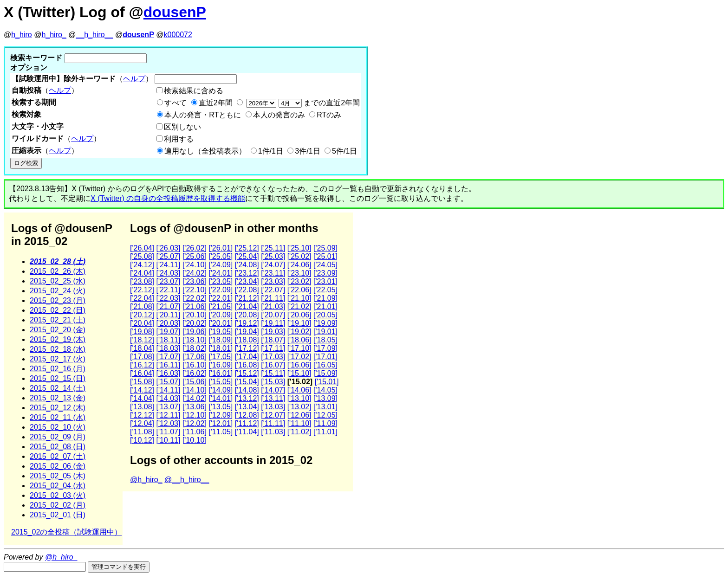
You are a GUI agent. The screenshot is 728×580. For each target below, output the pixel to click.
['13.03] (273, 407)
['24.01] (221, 273)
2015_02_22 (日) (58, 310)
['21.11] (273, 298)
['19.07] (168, 332)
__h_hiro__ (94, 35)
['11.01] (325, 432)
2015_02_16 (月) (58, 369)
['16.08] (247, 365)
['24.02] (195, 273)
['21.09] (325, 298)
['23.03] (273, 281)
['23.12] (247, 273)
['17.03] (273, 357)
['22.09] (221, 290)
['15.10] (299, 373)
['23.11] (273, 273)
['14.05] (325, 390)
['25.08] (142, 256)
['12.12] (142, 415)
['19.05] (221, 332)
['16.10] (195, 365)
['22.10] (195, 290)
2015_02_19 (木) (58, 339)
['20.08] (247, 315)
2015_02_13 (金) (58, 398)
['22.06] (299, 290)
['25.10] (299, 248)
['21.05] (221, 306)
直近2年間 (216, 103)
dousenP (175, 12)
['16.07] (273, 365)
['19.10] (299, 323)
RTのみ (329, 115)
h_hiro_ (54, 35)
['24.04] (142, 273)
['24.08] (247, 265)
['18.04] (142, 348)
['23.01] (325, 281)
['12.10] (195, 415)
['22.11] (168, 290)
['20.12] (142, 315)
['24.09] (221, 265)
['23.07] (168, 281)
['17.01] (325, 357)
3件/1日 (307, 151)
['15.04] (247, 382)
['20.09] (221, 315)
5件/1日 (344, 151)
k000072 (178, 35)
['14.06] (299, 390)
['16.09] (221, 365)
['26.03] (168, 248)
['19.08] (142, 332)
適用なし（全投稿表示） (205, 151)
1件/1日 (271, 151)
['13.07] (168, 407)
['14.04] (142, 398)
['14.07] (273, 390)
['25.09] (325, 248)
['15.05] (221, 382)
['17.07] (168, 357)
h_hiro (21, 35)
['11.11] (273, 423)
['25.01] (325, 256)
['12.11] (168, 415)
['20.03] (168, 323)
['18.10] (195, 340)
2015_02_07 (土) (58, 456)
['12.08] (247, 415)
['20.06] (299, 315)
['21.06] (195, 306)
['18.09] (221, 340)
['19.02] (299, 332)
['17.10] (299, 348)
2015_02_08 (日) (58, 447)
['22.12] (142, 290)
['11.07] (168, 432)
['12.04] (142, 423)
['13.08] (142, 407)
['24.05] (325, 265)
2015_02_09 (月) (58, 437)
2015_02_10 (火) (58, 427)
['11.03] (273, 432)
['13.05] (221, 407)
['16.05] (325, 365)
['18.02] (195, 348)
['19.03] (273, 332)
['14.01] (221, 398)
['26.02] (195, 248)
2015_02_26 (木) (58, 271)
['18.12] (142, 340)
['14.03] (168, 398)
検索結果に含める (194, 91)
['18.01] (221, 348)
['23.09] (325, 273)
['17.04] (247, 357)
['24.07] (273, 265)
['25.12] (247, 248)
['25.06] (195, 256)
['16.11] (168, 365)
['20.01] (221, 323)
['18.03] (168, 348)
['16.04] (142, 373)
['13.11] (273, 398)
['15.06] (195, 382)
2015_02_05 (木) (58, 476)
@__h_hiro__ (187, 480)
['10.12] (142, 440)
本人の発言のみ (279, 115)
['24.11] (168, 265)
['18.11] (168, 340)
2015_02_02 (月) (58, 505)
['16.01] (221, 373)
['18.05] (325, 340)
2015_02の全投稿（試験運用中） (66, 532)
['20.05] (325, 315)
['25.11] (273, 248)
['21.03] (273, 306)
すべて (175, 103)
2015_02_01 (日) (58, 515)
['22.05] (325, 290)
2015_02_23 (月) (58, 300)
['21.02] (299, 306)
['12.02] (195, 423)
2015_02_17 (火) (58, 359)
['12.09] (221, 415)
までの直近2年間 (302, 103)
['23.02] (299, 281)
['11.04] (247, 432)
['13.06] (195, 407)
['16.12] (142, 365)
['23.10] (299, 273)
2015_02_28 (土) (58, 261)
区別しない (182, 127)
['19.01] (325, 332)
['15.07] (168, 382)
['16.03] (168, 373)
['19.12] (247, 323)
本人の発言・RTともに (203, 115)
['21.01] (325, 306)
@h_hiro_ (146, 480)
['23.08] (142, 281)
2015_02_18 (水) (58, 349)
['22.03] (168, 298)
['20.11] (168, 315)
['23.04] (247, 281)
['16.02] (195, 373)
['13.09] (325, 398)
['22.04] (142, 298)
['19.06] (195, 332)
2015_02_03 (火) (58, 495)
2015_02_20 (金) (58, 330)
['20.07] (273, 315)
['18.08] (247, 340)
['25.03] (273, 256)
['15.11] (273, 373)
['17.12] (247, 348)
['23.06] (195, 281)
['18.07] (273, 340)
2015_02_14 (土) (58, 388)
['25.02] (299, 256)
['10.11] (168, 440)
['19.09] (325, 323)
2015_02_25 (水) (58, 281)
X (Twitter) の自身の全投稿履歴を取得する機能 (168, 198)
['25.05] (221, 256)
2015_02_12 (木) (58, 408)
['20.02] (195, 323)
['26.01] (221, 248)
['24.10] (195, 265)
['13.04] (247, 407)
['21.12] (247, 298)
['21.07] (168, 306)
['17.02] (299, 357)
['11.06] (195, 432)
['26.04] (142, 248)
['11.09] (325, 423)
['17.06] (195, 357)
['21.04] (247, 306)
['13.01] (325, 407)
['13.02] (299, 407)
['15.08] (142, 382)
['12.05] (325, 415)
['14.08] (247, 390)
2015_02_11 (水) (58, 417)
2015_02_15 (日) (58, 378)
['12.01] (221, 423)
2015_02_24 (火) (58, 291)
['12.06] (299, 415)
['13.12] (247, 398)
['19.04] (247, 332)
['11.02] (299, 432)
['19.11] (273, 323)
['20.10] (195, 315)
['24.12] (142, 265)
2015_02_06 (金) (58, 466)
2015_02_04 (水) (58, 486)
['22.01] (221, 298)
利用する (179, 139)
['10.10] (195, 440)
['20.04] (142, 323)
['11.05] (221, 432)
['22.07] (273, 290)
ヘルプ (134, 79)
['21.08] (142, 306)
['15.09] (325, 373)
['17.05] (221, 357)
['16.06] (299, 365)
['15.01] (327, 382)
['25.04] (247, 256)
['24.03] (168, 273)
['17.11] (273, 348)
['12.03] (168, 423)
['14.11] (168, 390)
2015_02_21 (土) (58, 320)
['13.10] (299, 398)
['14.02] (195, 398)
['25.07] (168, 256)
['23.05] (221, 281)
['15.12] (247, 373)
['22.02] (195, 298)
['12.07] (273, 415)
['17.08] (142, 357)
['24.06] (299, 265)
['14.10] (195, 390)
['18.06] (299, 340)
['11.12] (247, 423)
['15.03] (273, 382)
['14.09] (221, 390)
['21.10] (299, 298)
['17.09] (325, 348)
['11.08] (142, 432)
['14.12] (142, 390)
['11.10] (299, 423)
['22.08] (247, 290)
